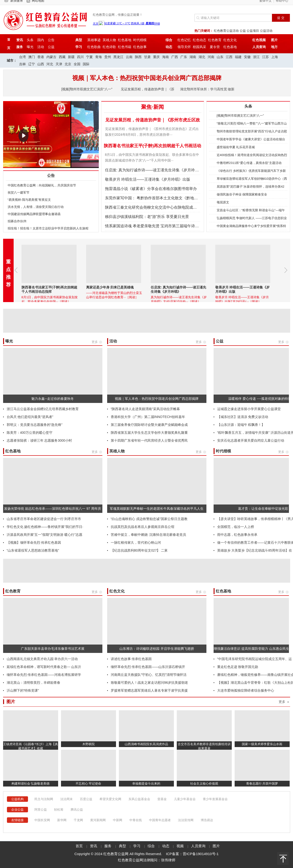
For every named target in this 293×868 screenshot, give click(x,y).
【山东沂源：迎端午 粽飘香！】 (241, 425)
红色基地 (125, 40)
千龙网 (78, 820)
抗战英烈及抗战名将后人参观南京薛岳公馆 (143, 527)
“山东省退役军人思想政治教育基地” (33, 550)
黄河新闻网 (98, 820)
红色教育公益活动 (226, 31)
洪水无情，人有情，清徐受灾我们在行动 (36, 207)
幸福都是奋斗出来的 (146, 784)
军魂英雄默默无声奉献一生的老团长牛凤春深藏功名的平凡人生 (157, 509)
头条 (30, 40)
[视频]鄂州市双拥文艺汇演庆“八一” (87, 89)
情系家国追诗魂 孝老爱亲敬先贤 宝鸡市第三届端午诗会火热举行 (160, 226)
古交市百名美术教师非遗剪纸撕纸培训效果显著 (204, 746)
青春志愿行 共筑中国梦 (262, 784)
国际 (86, 64)
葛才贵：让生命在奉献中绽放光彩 (263, 509)
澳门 (32, 57)
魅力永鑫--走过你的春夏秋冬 (53, 399)
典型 (123, 846)
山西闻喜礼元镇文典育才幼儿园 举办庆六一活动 (42, 659)
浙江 (256, 57)
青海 (99, 57)
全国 (77, 64)
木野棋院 (88, 744)
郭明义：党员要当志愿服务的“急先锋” (35, 425)
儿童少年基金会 (185, 799)
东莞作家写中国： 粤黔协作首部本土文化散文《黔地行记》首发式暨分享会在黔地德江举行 (182, 198)
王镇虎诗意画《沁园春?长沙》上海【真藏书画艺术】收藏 (30, 746)
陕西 (138, 57)
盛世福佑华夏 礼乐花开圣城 (236, 147)
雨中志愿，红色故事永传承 (237, 535)
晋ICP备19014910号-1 (201, 854)
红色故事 (140, 47)
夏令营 (215, 47)
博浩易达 (207, 820)
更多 (282, 702)
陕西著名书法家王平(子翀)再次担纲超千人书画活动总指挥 (48, 165)
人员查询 (199, 846)
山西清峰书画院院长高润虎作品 (146, 744)
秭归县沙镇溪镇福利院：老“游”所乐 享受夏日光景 (147, 217)
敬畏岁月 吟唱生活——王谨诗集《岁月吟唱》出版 (148, 179)
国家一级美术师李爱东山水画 (262, 744)
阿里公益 (41, 810)
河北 (50, 64)
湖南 (193, 57)
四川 (80, 57)
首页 (79, 846)
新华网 (62, 820)
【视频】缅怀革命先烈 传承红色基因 (34, 542)
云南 (129, 57)
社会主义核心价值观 (204, 784)
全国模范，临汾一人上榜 (236, 527)
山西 (41, 64)
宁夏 (89, 57)
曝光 (30, 47)
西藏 (62, 57)
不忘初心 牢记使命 (88, 784)
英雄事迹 (94, 40)
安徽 (247, 57)
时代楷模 (140, 40)
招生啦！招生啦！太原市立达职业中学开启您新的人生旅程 (48, 228)
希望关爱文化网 (110, 799)
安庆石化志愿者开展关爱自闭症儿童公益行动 (251, 440)
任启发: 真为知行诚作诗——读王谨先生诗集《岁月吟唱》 (154, 170)
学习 (137, 846)
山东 (220, 57)
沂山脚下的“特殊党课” (23, 690)
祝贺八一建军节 (19, 193)
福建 (238, 57)
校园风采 (199, 47)
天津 (59, 64)
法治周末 (66, 799)
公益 (243, 31)
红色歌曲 (94, 47)
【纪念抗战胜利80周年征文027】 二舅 (139, 550)
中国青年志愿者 (160, 820)
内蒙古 (51, 57)
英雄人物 (109, 40)
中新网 (118, 820)
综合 (152, 846)
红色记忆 (184, 40)
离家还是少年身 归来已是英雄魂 (125, 287)
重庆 (156, 57)
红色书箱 (125, 47)
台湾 (22, 57)
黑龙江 (118, 57)
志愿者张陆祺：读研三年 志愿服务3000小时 (39, 440)
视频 (181, 846)
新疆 (71, 57)
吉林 (22, 64)
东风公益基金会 (139, 799)
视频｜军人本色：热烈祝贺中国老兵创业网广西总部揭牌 (157, 399)
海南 (166, 57)
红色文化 (230, 40)
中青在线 (136, 820)
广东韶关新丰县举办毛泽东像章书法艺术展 (53, 649)
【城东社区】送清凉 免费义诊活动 (243, 417)
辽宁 (32, 64)
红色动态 (199, 40)
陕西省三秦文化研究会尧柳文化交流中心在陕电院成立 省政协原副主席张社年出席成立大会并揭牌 (188, 207)
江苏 (265, 57)
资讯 (94, 846)
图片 (216, 846)
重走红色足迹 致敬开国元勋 (238, 667)
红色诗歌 (109, 47)
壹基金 (162, 799)
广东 (184, 57)
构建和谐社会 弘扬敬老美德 (31, 784)
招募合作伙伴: (17, 221)
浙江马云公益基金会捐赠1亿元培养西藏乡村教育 (43, 409)
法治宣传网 (186, 820)
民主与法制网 (44, 799)
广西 (175, 57)
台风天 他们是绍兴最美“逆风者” (30, 417)
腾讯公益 (77, 810)
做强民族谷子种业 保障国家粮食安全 (242, 194)
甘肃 (147, 57)
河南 (211, 57)
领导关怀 (184, 47)
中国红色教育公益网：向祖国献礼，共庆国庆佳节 (42, 185)
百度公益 (86, 799)
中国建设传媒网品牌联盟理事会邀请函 (34, 214)
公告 (51, 40)
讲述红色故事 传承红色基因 (131, 659)
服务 (108, 846)
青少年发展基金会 (215, 799)
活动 (41, 47)
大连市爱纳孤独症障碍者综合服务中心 (246, 690)
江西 (229, 57)
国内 (41, 40)
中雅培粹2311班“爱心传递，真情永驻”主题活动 (249, 163)
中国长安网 (42, 820)
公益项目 (253, 31)
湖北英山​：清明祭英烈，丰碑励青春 (33, 683)
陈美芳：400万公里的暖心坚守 (30, 433)
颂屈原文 (223, 202)
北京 (68, 64)
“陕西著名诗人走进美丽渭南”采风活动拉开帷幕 (145, 409)
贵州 (108, 57)
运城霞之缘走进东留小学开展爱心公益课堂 (249, 409)
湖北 (202, 57)
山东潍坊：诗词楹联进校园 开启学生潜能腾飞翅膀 (157, 649)
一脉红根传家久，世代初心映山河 (136, 542)
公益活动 (266, 31)
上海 (275, 57)
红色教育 (215, 40)
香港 (41, 57)
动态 (166, 846)
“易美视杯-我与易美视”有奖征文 (29, 200)
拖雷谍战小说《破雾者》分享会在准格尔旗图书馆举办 (151, 189)
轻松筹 (59, 810)
